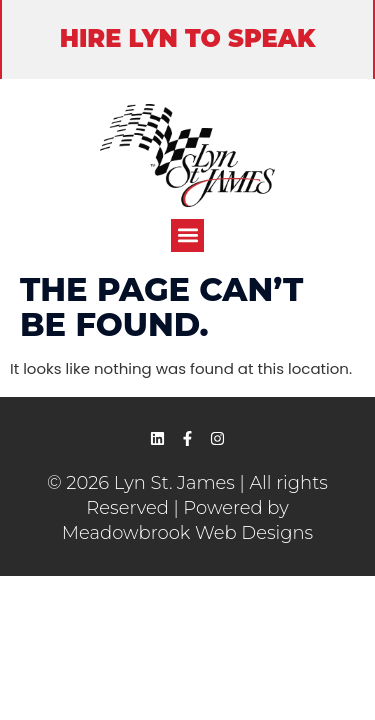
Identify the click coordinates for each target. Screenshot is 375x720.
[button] (187, 235)
